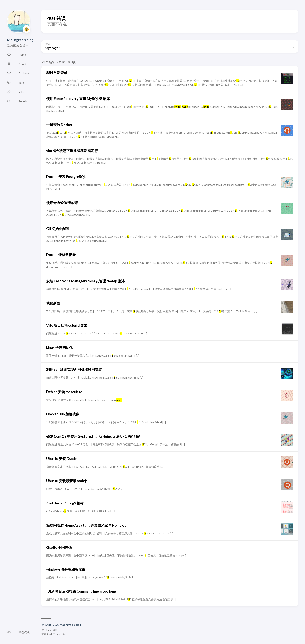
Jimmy (59, 634)
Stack (50, 634)
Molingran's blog (20, 40)
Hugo (49, 630)
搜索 (48, 44)
